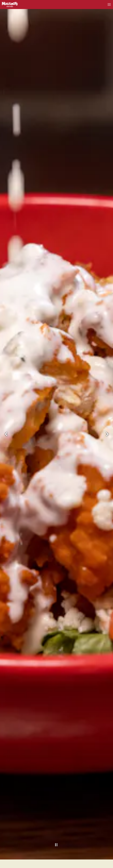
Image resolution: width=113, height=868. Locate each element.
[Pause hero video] (56, 826)
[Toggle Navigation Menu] (109, 5)
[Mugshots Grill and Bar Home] (11, 5)
